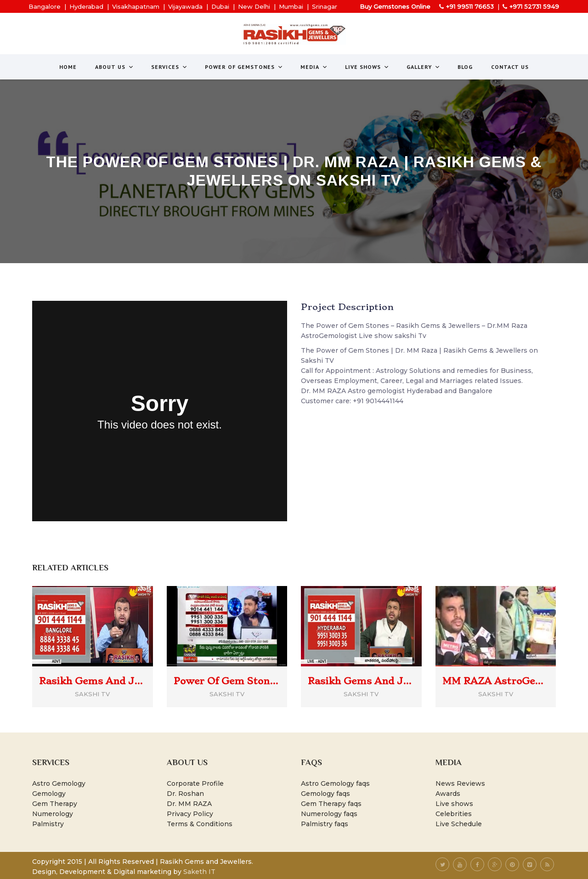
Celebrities (454, 814)
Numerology (53, 814)
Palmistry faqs (325, 824)
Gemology (49, 794)
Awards (448, 794)
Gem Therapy (55, 804)
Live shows (454, 804)
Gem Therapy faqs (331, 804)
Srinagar (325, 6)
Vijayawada (185, 6)
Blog (465, 67)
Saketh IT (199, 872)
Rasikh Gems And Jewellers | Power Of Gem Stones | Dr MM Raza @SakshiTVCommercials (93, 681)
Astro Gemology (59, 783)
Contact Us (510, 67)
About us (115, 67)
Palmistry (48, 824)
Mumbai (291, 6)
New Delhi (254, 6)
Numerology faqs (329, 814)
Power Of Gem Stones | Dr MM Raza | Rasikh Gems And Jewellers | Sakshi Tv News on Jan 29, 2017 (227, 681)
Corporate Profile (195, 783)
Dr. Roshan (185, 794)
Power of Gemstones (244, 67)
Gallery (424, 67)
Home (68, 67)
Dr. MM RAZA (189, 804)
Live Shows (367, 67)
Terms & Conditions (200, 824)
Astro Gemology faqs (335, 783)
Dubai (220, 6)
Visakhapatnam (136, 6)
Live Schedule (459, 824)
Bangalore (45, 6)
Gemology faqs (325, 794)
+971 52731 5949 (534, 6)
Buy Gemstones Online (395, 6)
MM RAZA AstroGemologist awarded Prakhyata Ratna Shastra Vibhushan (496, 681)
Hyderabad (86, 6)
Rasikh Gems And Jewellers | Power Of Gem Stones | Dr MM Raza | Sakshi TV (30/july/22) (361, 681)
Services (170, 67)
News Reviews (460, 783)
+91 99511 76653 (470, 6)
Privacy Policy (190, 814)
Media (314, 67)
